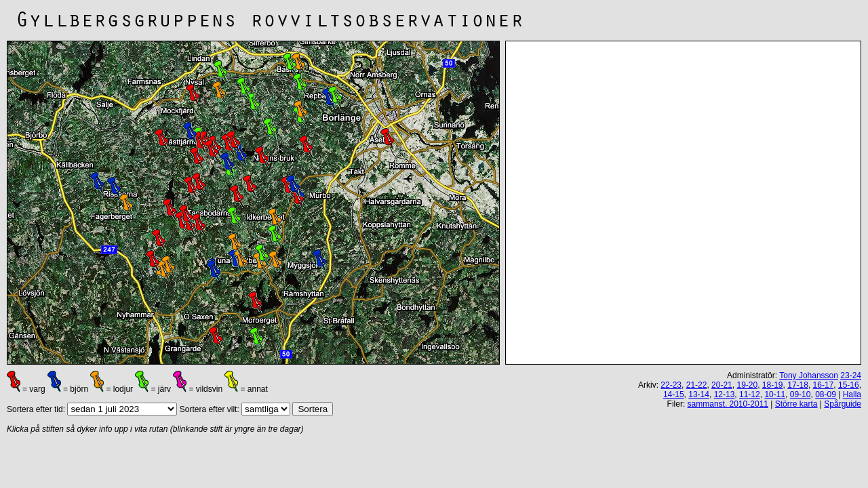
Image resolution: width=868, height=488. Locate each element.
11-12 (750, 394)
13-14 (699, 394)
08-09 (826, 394)
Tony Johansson (809, 375)
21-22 (697, 385)
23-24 (851, 375)
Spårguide (843, 404)
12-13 (725, 394)
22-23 (671, 385)
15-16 (849, 385)
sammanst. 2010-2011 (728, 404)
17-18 (798, 385)
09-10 (801, 394)
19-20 (747, 385)
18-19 (773, 385)
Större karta (796, 404)
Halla (852, 394)
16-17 (824, 385)
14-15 (674, 394)
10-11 (775, 394)
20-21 (722, 385)
